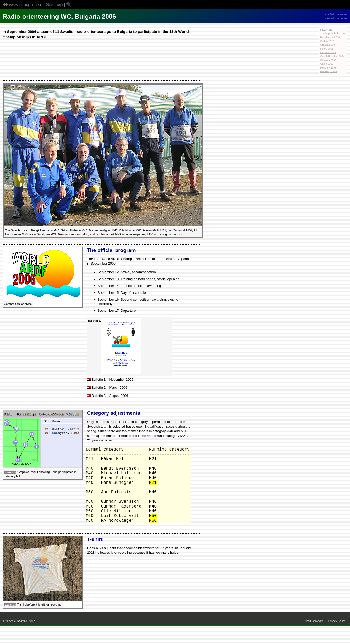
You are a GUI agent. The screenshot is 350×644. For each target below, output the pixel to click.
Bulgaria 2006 (328, 52)
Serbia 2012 (327, 41)
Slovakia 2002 (328, 60)
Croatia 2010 (328, 45)
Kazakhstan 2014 (330, 37)
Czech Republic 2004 (332, 56)
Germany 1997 (329, 71)
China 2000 (327, 64)
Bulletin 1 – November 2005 (113, 380)
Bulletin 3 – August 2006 (110, 396)
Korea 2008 (327, 49)
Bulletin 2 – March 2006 (109, 387)
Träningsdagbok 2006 (333, 33)
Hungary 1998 (328, 68)
